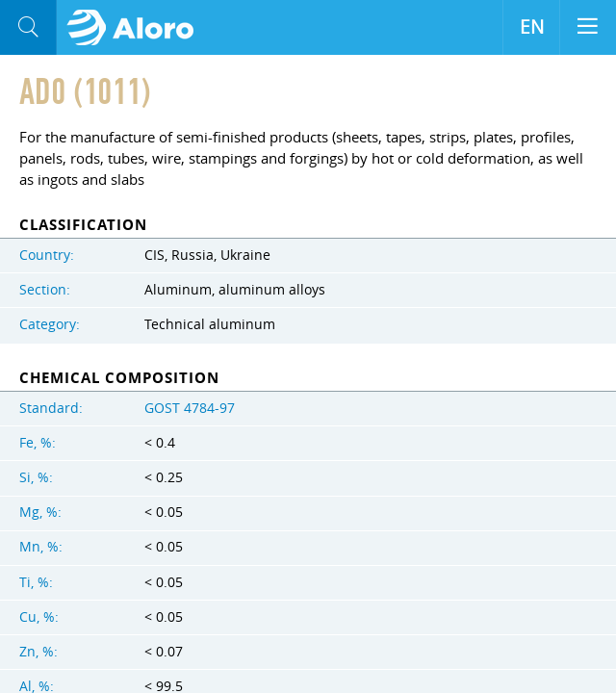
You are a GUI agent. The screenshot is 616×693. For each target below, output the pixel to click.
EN (532, 27)
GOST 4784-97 (190, 408)
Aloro (136, 28)
